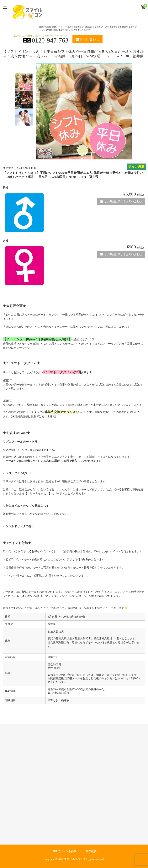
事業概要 (91, 851)
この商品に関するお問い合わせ (121, 202)
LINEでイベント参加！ (65, 851)
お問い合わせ (87, 39)
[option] (24, 82)
